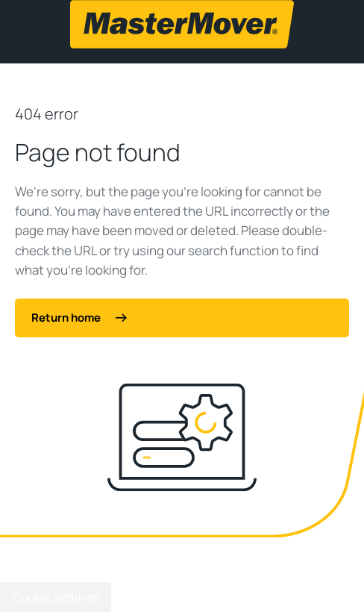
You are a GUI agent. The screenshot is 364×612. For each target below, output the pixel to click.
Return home (79, 318)
